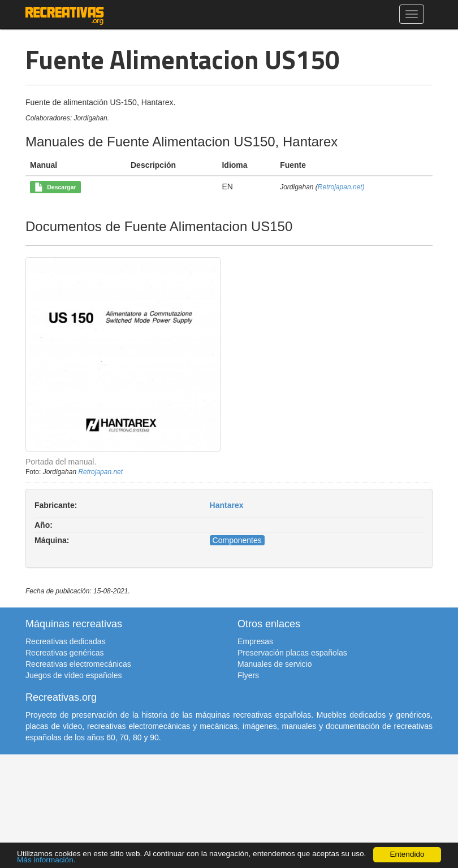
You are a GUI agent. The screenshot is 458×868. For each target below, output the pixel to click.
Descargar (55, 188)
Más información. (46, 860)
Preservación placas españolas (292, 653)
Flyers (248, 675)
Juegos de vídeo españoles (74, 675)
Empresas (255, 641)
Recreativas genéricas (65, 653)
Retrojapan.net (100, 472)
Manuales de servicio (275, 664)
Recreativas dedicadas (66, 641)
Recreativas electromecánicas (78, 664)
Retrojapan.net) (341, 187)
